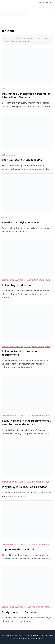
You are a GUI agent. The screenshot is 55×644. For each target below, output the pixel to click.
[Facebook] (44, 3)
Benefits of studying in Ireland (21, 222)
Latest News (38, 280)
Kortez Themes (36, 638)
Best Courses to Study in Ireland (22, 160)
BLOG (4, 89)
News (47, 280)
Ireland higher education (17, 285)
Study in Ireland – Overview (19, 612)
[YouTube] (47, 3)
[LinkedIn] (50, 3)
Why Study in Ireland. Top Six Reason (25, 487)
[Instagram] (40, 3)
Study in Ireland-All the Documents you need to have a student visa (27, 422)
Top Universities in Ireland (18, 549)
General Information (12, 280)
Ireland (12, 89)
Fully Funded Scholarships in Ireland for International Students (26, 95)
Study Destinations (41, 416)
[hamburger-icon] (50, 11)
